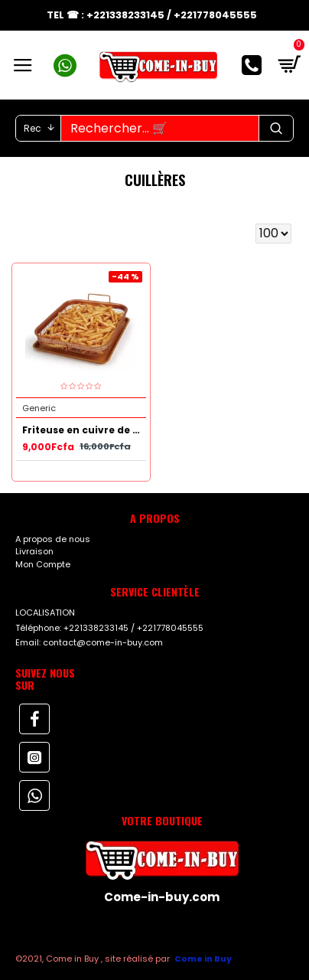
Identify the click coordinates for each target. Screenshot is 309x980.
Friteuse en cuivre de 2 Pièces (84, 430)
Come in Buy (203, 959)
